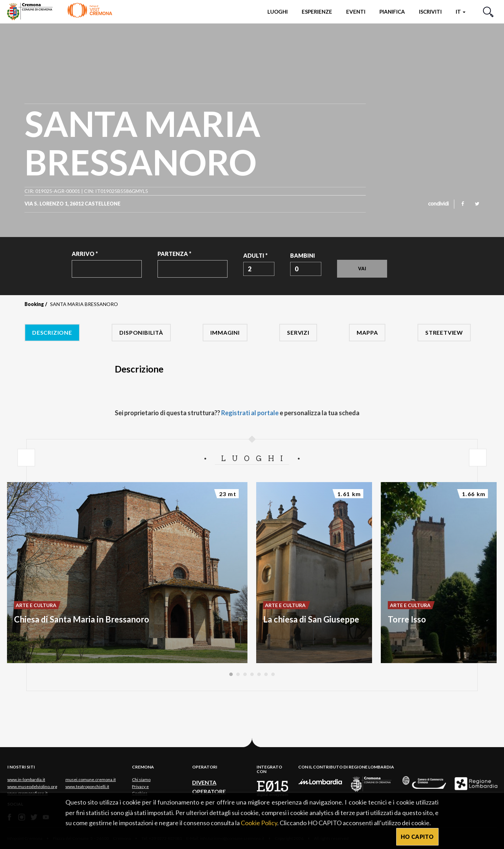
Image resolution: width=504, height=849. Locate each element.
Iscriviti (430, 12)
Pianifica (392, 12)
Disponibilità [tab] (141, 332)
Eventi (356, 12)
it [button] (461, 12)
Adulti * (255, 255)
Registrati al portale (250, 413)
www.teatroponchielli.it (87, 787)
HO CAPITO (417, 837)
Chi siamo (141, 780)
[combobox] (259, 269)
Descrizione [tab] (52, 332)
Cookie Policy (259, 823)
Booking (34, 304)
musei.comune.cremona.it (91, 780)
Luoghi (278, 12)
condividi (438, 204)
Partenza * (174, 254)
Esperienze (317, 12)
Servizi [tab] (298, 332)
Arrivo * (85, 254)
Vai (362, 269)
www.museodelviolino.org (32, 787)
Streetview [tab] (444, 332)
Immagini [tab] (225, 332)
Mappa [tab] (367, 332)
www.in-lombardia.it (26, 780)
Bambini (303, 255)
